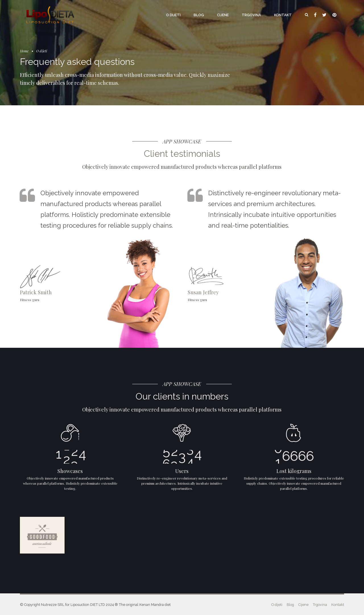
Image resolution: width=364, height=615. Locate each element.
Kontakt (283, 15)
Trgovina (251, 15)
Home (24, 51)
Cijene (223, 15)
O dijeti (173, 15)
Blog (199, 15)
